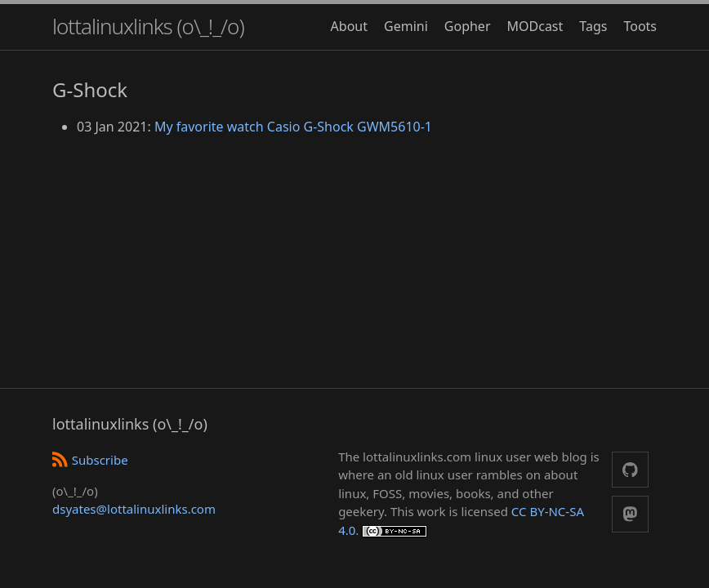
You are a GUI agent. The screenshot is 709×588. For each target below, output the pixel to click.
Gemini (406, 26)
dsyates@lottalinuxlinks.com (134, 509)
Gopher (468, 26)
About (349, 26)
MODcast (535, 26)
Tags (593, 26)
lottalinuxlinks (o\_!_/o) (148, 26)
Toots (640, 26)
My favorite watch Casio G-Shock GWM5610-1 (293, 127)
